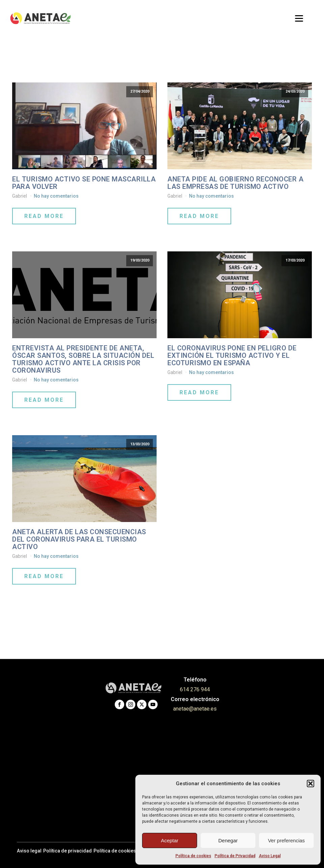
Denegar (228, 840)
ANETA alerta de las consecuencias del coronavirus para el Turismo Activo (79, 539)
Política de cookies (193, 856)
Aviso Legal (270, 856)
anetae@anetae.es (195, 709)
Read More (44, 216)
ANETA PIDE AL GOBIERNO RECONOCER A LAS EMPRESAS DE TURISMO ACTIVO (235, 183)
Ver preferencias (286, 840)
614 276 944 (195, 689)
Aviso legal (29, 851)
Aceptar (170, 840)
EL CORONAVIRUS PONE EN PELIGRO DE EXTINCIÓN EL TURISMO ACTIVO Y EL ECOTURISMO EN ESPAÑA (232, 355)
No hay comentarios (56, 196)
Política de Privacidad (235, 856)
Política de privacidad (67, 851)
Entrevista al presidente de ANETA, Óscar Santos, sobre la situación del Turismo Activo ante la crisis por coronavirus (83, 359)
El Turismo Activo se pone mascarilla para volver (84, 183)
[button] (310, 784)
